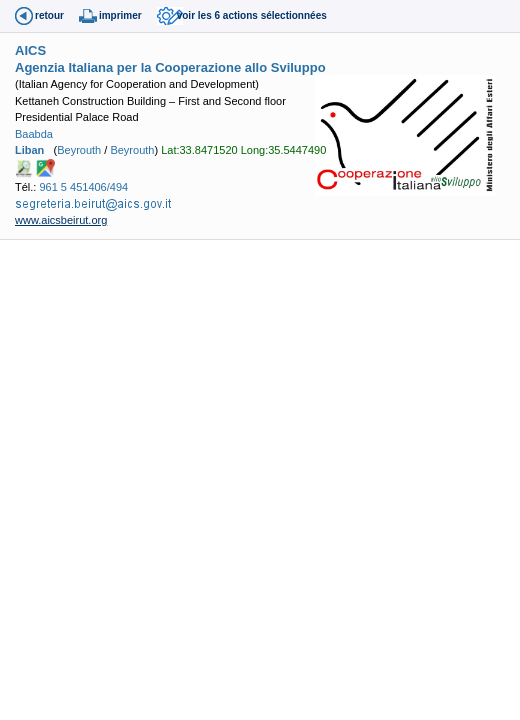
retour (49, 15)
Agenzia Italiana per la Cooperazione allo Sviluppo (170, 67)
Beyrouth (79, 150)
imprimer (120, 15)
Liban (29, 150)
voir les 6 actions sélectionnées (252, 15)
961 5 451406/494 (83, 187)
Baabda (34, 134)
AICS (30, 50)
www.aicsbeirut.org (61, 220)
